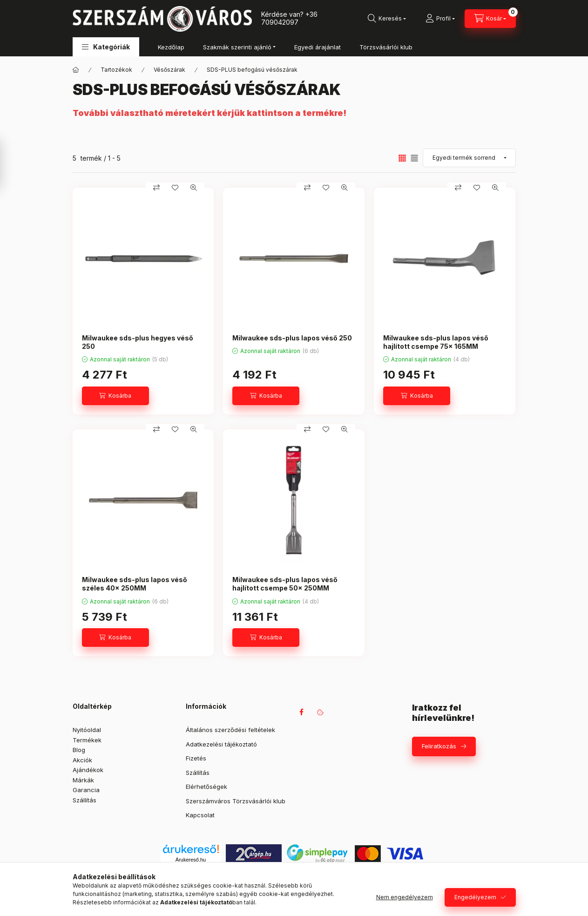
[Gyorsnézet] (194, 188)
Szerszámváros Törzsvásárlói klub (236, 801)
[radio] (414, 158)
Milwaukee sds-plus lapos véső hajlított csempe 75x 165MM (436, 342)
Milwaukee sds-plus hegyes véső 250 (138, 342)
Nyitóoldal (87, 730)
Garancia (86, 790)
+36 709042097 (289, 18)
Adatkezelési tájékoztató (221, 744)
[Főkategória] (76, 70)
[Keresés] (387, 19)
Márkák (83, 780)
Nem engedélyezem (405, 897)
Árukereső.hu (191, 860)
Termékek (87, 740)
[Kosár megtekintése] (490, 19)
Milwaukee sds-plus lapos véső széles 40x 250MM (135, 584)
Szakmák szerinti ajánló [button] (237, 47)
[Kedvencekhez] (175, 188)
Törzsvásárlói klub (386, 47)
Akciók (82, 760)
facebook (302, 712)
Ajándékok (88, 770)
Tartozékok (116, 70)
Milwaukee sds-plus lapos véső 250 (292, 338)
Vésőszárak (169, 70)
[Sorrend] (469, 158)
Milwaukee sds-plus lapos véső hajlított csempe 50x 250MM (285, 584)
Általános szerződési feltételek (230, 730)
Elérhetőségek (206, 787)
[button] (106, 47)
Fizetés (196, 758)
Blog (79, 750)
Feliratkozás (439, 746)
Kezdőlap (171, 47)
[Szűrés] (9, 164)
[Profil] (440, 19)
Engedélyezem (475, 897)
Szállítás (84, 800)
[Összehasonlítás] (156, 188)
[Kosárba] (115, 396)
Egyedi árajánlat (318, 47)
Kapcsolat (200, 815)
